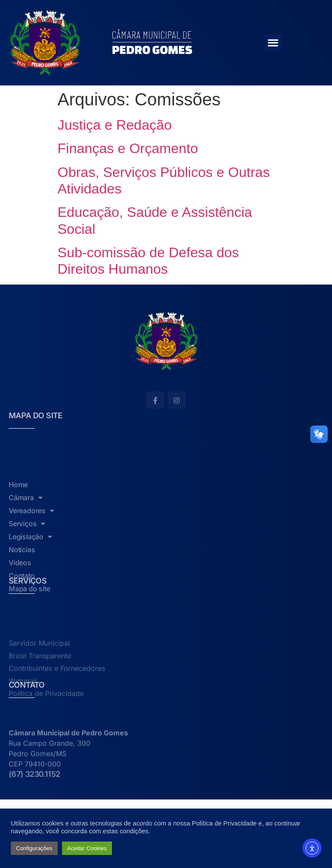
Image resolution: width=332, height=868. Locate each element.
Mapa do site (30, 633)
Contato (22, 620)
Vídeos (20, 607)
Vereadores (31, 555)
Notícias (22, 594)
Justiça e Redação (115, 125)
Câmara (26, 542)
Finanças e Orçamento (128, 148)
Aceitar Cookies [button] (87, 848)
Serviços (27, 568)
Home (18, 529)
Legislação (30, 581)
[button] (273, 43)
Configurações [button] (34, 848)
